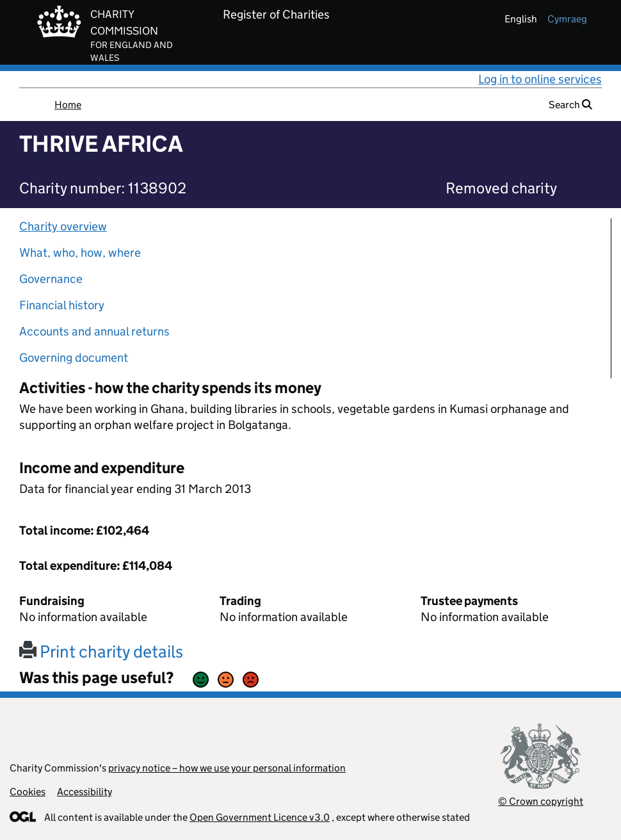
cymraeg (567, 19)
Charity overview (63, 226)
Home (68, 105)
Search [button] (570, 105)
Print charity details (101, 651)
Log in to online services (540, 79)
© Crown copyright (541, 801)
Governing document (74, 358)
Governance (51, 279)
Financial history (62, 305)
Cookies (28, 792)
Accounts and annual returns (94, 331)
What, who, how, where (80, 253)
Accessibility (85, 792)
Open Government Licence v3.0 (260, 817)
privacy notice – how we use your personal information (227, 768)
